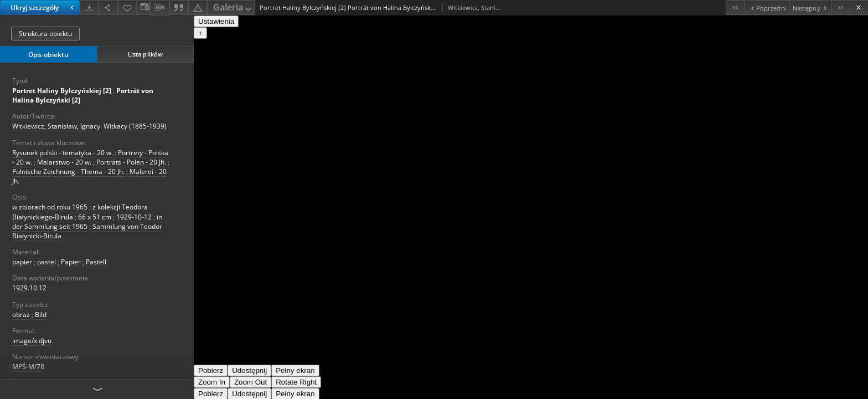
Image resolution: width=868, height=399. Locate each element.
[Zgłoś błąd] (198, 7)
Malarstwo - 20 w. (64, 162)
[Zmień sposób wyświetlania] (143, 7)
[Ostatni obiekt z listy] (841, 7)
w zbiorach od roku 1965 (50, 207)
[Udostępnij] (108, 7)
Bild (41, 314)
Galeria (233, 8)
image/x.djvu (32, 341)
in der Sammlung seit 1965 (87, 222)
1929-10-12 (134, 217)
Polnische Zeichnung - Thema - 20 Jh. (68, 172)
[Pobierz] (89, 7)
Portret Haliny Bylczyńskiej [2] (62, 91)
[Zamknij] (859, 7)
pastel (46, 262)
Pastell (96, 262)
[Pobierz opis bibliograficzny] (159, 8)
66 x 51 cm (95, 217)
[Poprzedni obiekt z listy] (766, 7)
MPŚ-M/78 (28, 367)
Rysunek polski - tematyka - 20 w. (63, 153)
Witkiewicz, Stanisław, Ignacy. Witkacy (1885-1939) (89, 126)
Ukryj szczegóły (43, 7)
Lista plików (145, 54)
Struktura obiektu (45, 34)
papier (22, 262)
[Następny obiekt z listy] (810, 7)
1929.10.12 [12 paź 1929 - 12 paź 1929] (29, 288)
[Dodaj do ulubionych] (127, 7)
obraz (21, 314)
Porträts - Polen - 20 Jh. (131, 162)
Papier (71, 262)
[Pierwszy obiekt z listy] (735, 7)
